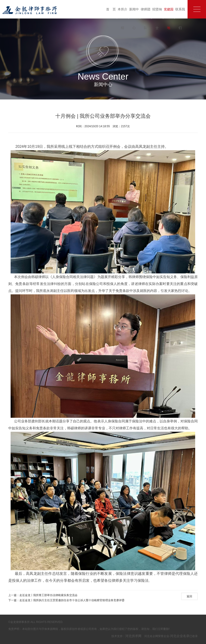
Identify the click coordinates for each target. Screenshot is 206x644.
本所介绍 (122, 19)
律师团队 (146, 19)
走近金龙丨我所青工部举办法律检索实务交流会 (48, 595)
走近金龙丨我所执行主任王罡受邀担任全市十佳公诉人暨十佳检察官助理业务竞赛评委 (72, 600)
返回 (189, 596)
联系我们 (180, 19)
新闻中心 (134, 19)
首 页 (111, 9)
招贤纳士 (157, 19)
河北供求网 (133, 636)
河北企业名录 (180, 636)
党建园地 (169, 19)
